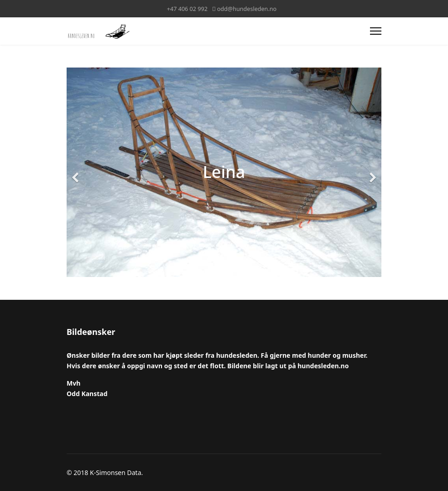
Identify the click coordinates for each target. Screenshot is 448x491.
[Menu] (376, 31)
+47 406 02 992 (187, 9)
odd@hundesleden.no (247, 9)
